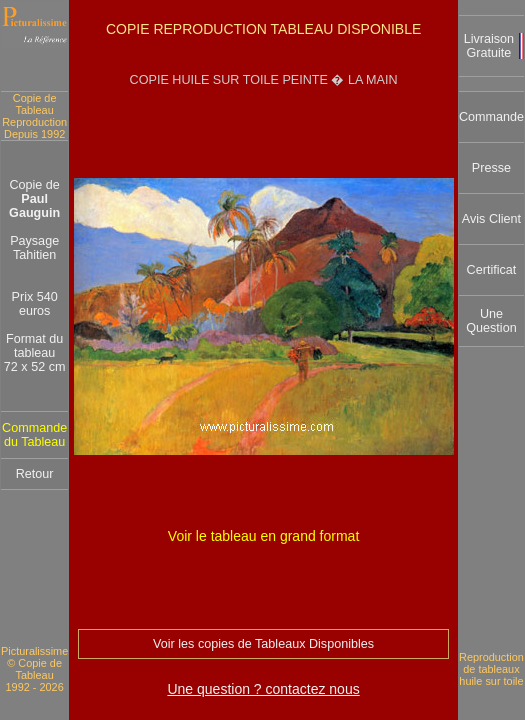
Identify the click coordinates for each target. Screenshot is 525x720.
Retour (35, 474)
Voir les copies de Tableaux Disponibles (263, 644)
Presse (491, 168)
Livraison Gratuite (489, 46)
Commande (491, 117)
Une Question (491, 321)
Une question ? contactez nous (263, 689)
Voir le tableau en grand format (263, 536)
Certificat (492, 270)
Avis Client (491, 219)
